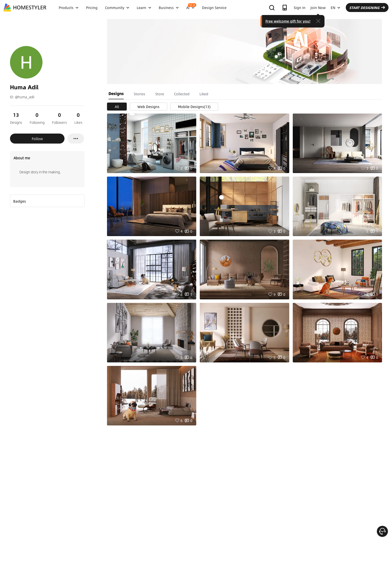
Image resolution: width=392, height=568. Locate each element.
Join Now (318, 8)
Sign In (300, 8)
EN (335, 8)
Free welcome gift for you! (288, 21)
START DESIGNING (367, 8)
